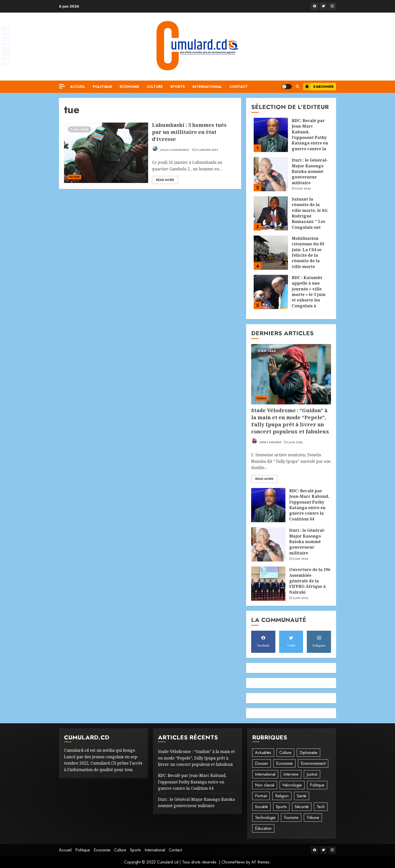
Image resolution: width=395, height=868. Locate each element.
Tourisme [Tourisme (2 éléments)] (291, 818)
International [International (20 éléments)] (265, 774)
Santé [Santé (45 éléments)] (302, 796)
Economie (129, 87)
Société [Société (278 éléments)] (261, 807)
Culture (155, 87)
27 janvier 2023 (207, 150)
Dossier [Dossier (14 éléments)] (261, 763)
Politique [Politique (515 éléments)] (317, 785)
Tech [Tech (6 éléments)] (321, 807)
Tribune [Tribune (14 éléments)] (313, 818)
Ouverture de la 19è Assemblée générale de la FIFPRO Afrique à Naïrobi (310, 581)
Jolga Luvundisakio (170, 148)
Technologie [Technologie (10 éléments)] (265, 818)
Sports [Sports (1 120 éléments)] (281, 807)
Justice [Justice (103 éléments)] (312, 774)
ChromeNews (233, 862)
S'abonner (318, 87)
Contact (239, 87)
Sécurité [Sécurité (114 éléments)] (302, 807)
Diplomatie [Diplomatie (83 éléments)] (308, 753)
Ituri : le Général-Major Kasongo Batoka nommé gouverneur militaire (310, 171)
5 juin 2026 (303, 189)
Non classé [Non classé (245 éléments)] (265, 785)
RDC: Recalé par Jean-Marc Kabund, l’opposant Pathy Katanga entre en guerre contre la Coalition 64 (310, 137)
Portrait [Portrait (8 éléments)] (261, 796)
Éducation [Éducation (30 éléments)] (263, 828)
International (207, 87)
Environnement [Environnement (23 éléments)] (313, 763)
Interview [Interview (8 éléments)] (291, 774)
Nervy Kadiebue (267, 441)
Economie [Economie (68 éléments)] (284, 763)
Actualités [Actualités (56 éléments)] (263, 753)
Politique (102, 87)
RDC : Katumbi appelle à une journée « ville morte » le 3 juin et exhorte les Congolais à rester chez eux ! (309, 294)
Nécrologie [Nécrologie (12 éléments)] (292, 785)
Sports (178, 87)
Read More (165, 180)
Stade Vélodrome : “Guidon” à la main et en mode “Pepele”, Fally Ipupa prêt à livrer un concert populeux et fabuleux (290, 421)
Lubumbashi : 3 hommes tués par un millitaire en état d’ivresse (189, 132)
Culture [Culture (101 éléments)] (285, 753)
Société (74, 177)
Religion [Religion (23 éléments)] (282, 796)
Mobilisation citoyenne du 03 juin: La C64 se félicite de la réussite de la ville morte (308, 252)
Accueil (78, 87)
